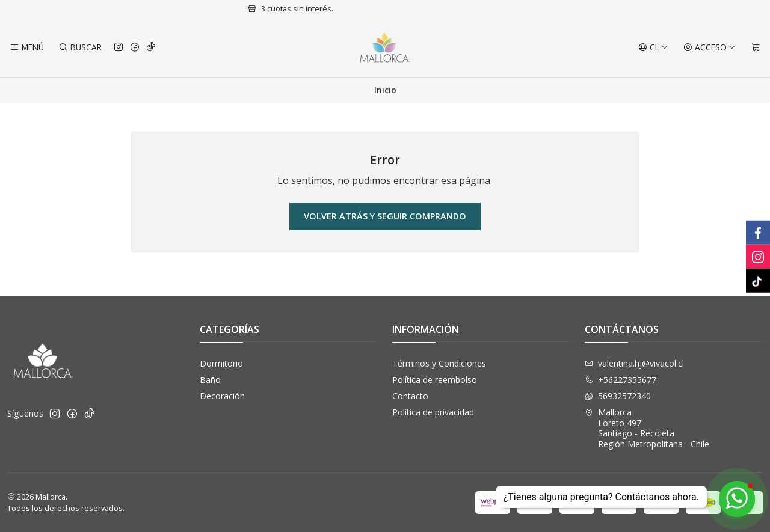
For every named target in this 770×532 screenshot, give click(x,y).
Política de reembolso (435, 380)
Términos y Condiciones (439, 363)
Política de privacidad (433, 412)
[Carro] (756, 47)
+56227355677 (621, 380)
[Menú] (27, 47)
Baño (210, 380)
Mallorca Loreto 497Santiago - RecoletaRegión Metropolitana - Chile (647, 428)
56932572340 (618, 396)
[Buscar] (79, 47)
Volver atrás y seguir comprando (385, 216)
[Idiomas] (653, 47)
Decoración (222, 396)
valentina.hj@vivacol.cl (634, 363)
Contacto (410, 396)
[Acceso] (710, 47)
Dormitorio (221, 363)
